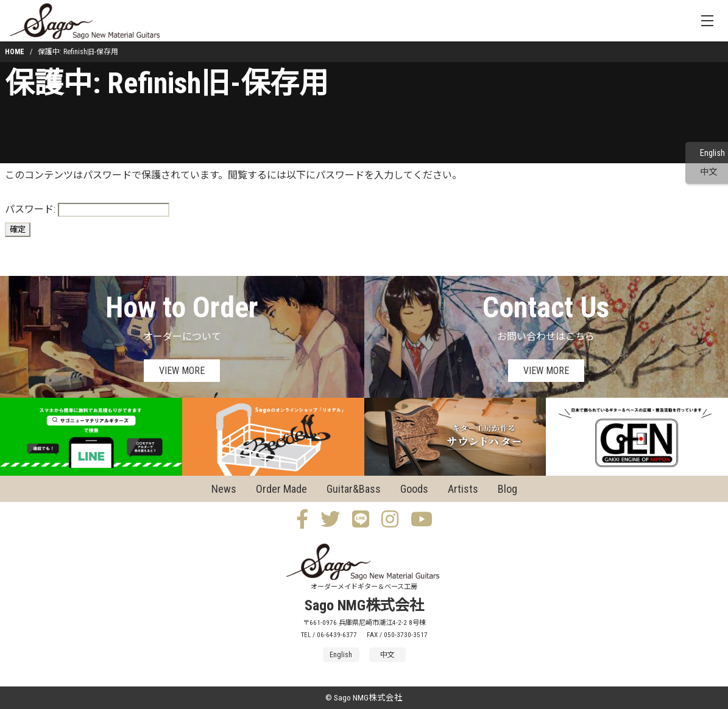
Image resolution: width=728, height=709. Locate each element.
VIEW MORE (182, 371)
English (712, 153)
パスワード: (87, 210)
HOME (15, 52)
